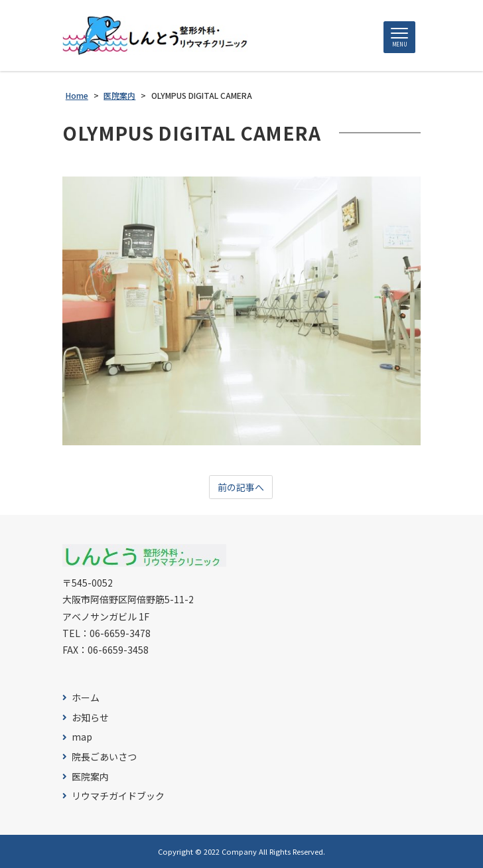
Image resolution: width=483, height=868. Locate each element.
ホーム (86, 698)
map (82, 737)
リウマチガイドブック (118, 796)
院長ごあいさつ (104, 757)
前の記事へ (241, 487)
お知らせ (90, 718)
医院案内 (90, 777)
